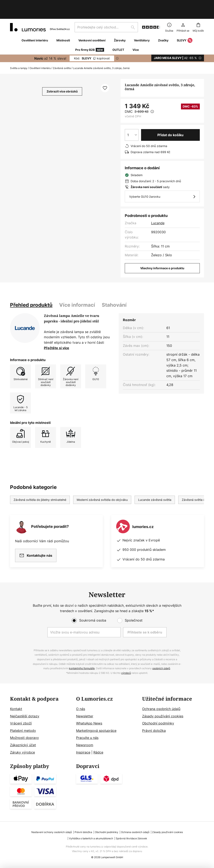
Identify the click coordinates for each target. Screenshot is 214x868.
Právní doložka (154, 731)
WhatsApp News (89, 723)
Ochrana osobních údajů (161, 709)
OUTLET (118, 36)
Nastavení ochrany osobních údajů (52, 832)
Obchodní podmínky (158, 723)
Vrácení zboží (21, 723)
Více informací (77, 291)
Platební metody (23, 731)
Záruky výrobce (22, 752)
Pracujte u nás (87, 738)
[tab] (31, 291)
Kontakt (16, 709)
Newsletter (85, 716)
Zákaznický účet (23, 745)
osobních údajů (161, 668)
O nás (81, 709)
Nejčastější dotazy (25, 716)
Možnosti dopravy (24, 738)
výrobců (126, 673)
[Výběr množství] (132, 121)
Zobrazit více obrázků (62, 78)
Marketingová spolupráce (96, 731)
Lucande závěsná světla (155, 486)
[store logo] (40, 13)
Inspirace (83, 752)
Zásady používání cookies (163, 716)
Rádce (98, 752)
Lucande (158, 209)
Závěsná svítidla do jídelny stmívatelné (40, 486)
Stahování (114, 291)
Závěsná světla (62, 54)
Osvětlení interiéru (40, 54)
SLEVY (185, 27)
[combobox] (106, 13)
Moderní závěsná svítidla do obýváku (102, 486)
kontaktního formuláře (82, 668)
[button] (105, 74)
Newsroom (85, 745)
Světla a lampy (19, 54)
